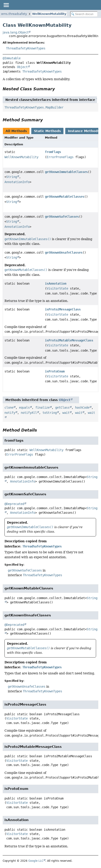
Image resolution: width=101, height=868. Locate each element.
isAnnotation (56, 283)
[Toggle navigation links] (6, 5)
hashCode (82, 407)
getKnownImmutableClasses (66, 172)
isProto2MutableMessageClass (69, 340)
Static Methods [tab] (47, 131)
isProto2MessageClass (63, 309)
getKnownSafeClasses (62, 217)
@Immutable (12, 58)
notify (10, 413)
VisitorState (57, 288)
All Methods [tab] (16, 131)
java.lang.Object (16, 32)
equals (24, 407)
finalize (42, 407)
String (12, 177)
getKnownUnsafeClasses (64, 252)
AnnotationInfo (17, 182)
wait (66, 413)
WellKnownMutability (49, 14)
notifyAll (29, 413)
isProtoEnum (55, 371)
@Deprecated (14, 504)
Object (22, 67)
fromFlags (53, 152)
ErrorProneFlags (60, 157)
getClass (62, 407)
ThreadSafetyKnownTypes (26, 48)
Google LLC (36, 861)
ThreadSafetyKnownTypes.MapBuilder (34, 107)
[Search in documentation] (84, 14)
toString (50, 413)
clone (9, 407)
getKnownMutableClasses (65, 197)
